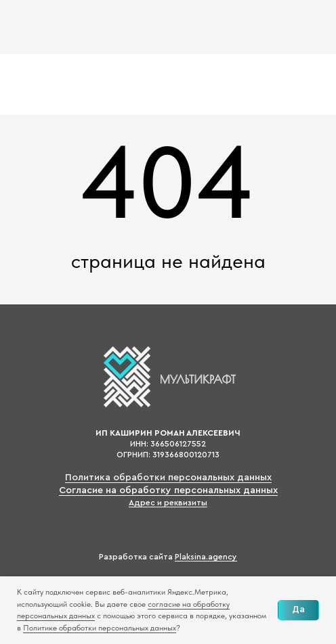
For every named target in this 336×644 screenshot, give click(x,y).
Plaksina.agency (206, 557)
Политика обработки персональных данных (168, 478)
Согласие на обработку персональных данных (168, 490)
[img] (56, 27)
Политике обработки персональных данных (100, 628)
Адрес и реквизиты (168, 503)
